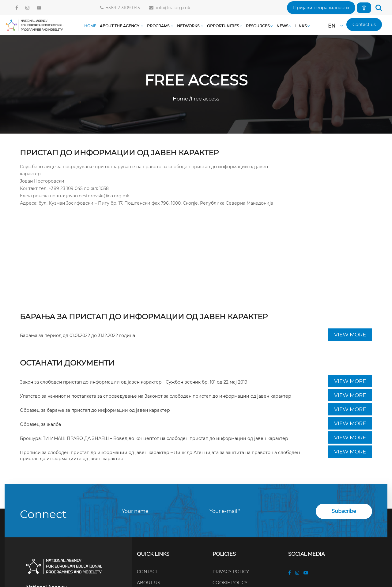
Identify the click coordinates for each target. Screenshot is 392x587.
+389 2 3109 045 (122, 8)
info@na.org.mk (172, 8)
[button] (321, 8)
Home (181, 99)
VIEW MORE (350, 335)
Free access (205, 99)
